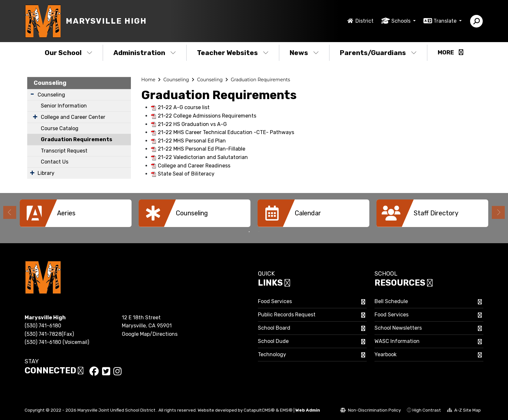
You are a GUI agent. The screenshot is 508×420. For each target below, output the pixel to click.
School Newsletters (398, 328)
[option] (76, 213)
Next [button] (498, 212)
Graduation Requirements (76, 139)
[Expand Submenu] (32, 94)
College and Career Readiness (194, 166)
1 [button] (249, 232)
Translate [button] (446, 21)
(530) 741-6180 (43, 326)
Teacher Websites (233, 53)
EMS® (286, 410)
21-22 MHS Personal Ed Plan (192, 141)
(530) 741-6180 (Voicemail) (57, 342)
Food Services (275, 301)
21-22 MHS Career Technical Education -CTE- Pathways (226, 132)
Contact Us (55, 162)
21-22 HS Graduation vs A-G (192, 124)
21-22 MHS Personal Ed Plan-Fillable (202, 149)
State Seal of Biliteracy (186, 174)
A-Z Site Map (464, 411)
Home (148, 80)
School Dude (273, 341)
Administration (145, 53)
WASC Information (397, 341)
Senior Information (64, 106)
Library (46, 173)
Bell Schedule (391, 301)
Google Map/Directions (150, 334)
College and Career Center (73, 117)
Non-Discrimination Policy (370, 411)
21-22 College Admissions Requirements (207, 116)
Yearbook (386, 354)
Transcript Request (64, 151)
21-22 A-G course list (184, 107)
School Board (274, 328)
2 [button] (259, 232)
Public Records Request (287, 315)
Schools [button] (402, 21)
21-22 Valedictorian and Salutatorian (203, 157)
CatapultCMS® (259, 410)
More (450, 52)
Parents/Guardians (378, 53)
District (364, 21)
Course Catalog (60, 128)
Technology (272, 354)
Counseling (50, 83)
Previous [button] (10, 212)
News (304, 53)
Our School (69, 53)
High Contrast (427, 410)
